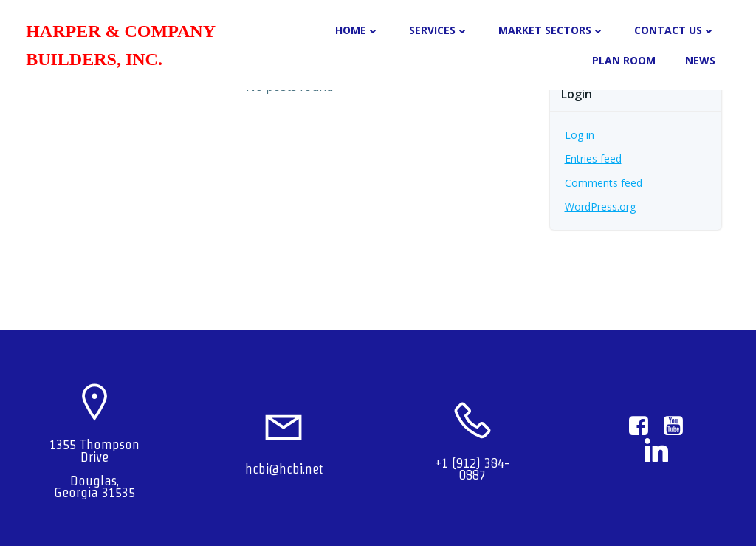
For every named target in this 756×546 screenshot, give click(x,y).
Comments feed (604, 183)
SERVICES (439, 30)
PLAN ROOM (624, 60)
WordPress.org (600, 207)
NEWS (700, 60)
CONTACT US (675, 30)
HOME (357, 30)
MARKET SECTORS (551, 30)
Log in (580, 135)
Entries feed (593, 158)
